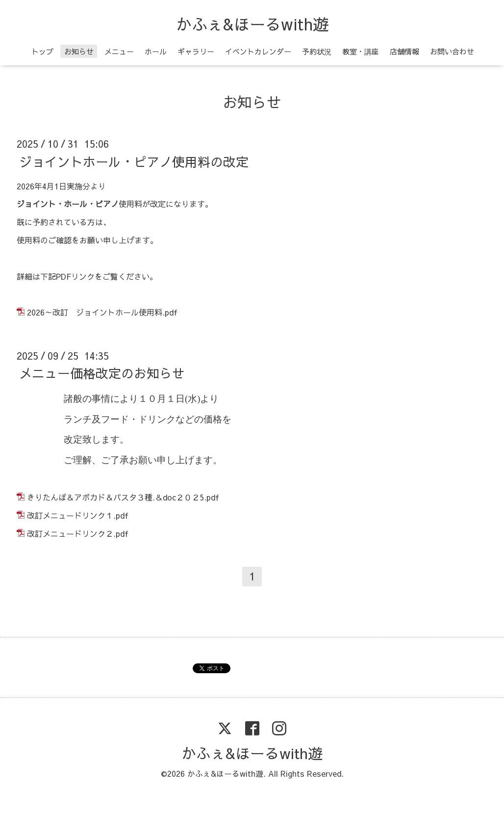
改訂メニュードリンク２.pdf (78, 533)
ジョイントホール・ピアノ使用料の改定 (134, 161)
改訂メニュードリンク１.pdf (78, 515)
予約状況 (317, 51)
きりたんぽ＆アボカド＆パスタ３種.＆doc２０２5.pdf (123, 497)
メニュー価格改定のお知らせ (102, 373)
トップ (42, 51)
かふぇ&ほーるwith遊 (252, 24)
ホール (156, 51)
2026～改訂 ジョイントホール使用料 (95, 312)
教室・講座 (361, 51)
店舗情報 (404, 51)
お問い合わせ (452, 51)
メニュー (119, 51)
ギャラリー (196, 51)
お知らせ (79, 51)
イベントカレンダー (258, 51)
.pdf (170, 312)
